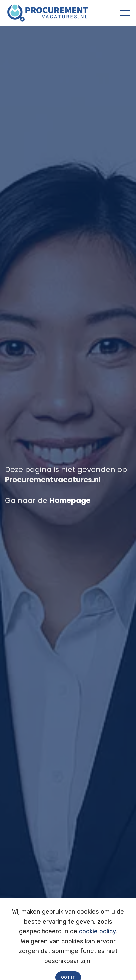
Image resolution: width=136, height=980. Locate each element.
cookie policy (97, 936)
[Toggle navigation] (125, 13)
